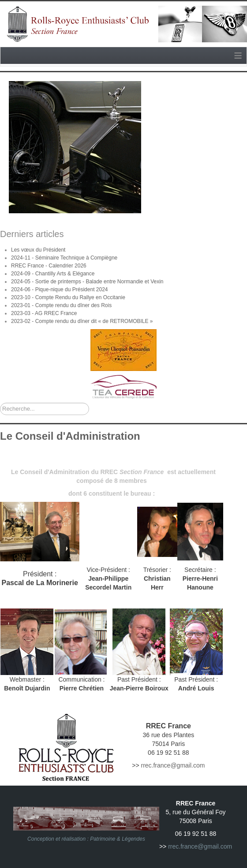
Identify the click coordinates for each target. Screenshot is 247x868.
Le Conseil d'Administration (70, 436)
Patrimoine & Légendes (118, 839)
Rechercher (0, 403)
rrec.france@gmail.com (173, 765)
